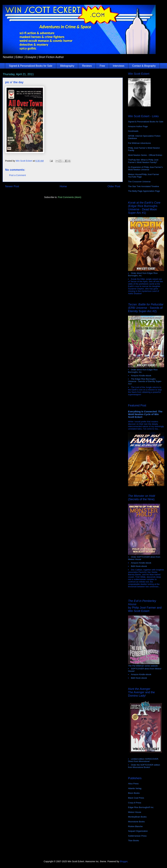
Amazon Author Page (138, 126)
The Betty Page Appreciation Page (144, 191)
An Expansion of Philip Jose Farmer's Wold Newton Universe (145, 168)
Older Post (114, 186)
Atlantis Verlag (135, 788)
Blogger (124, 861)
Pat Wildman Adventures (139, 143)
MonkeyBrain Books (137, 817)
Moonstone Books (136, 822)
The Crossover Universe (139, 182)
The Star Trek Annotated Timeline (144, 186)
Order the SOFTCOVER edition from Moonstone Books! (144, 766)
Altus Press (133, 784)
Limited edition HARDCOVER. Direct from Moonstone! (143, 760)
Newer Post (12, 186)
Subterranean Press (137, 836)
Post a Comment (17, 175)
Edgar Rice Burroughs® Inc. (141, 807)
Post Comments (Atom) (69, 197)
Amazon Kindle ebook (141, 376)
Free (102, 66)
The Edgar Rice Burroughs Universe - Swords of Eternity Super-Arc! (145, 381)
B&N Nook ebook (139, 566)
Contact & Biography (144, 66)
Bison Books (134, 793)
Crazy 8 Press (135, 803)
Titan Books (134, 841)
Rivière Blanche (135, 826)
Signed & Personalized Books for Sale (31, 66)
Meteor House (135, 812)
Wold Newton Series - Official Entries (145, 155)
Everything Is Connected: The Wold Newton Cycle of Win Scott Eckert (145, 414)
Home (63, 186)
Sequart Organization (138, 831)
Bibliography (67, 66)
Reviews (87, 66)
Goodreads (133, 131)
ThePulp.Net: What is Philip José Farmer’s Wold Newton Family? (143, 161)
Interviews (119, 66)
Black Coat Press (136, 798)
